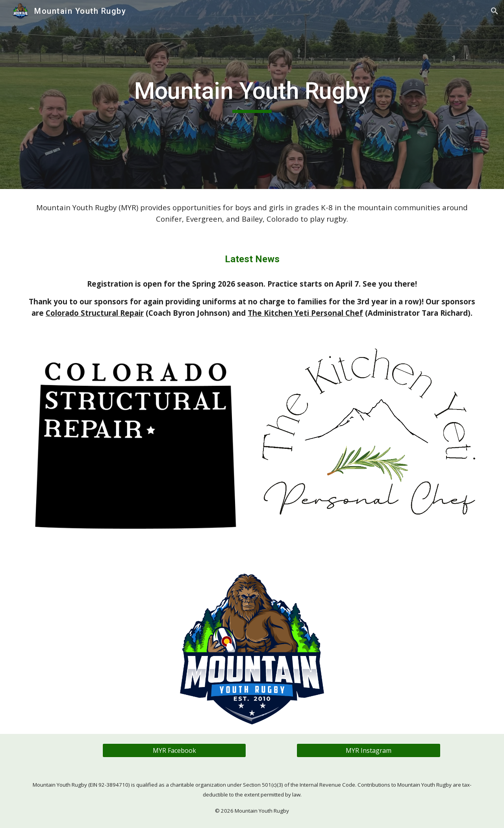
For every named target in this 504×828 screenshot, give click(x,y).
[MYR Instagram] (368, 750)
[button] (495, 11)
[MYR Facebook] (174, 750)
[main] (252, 94)
